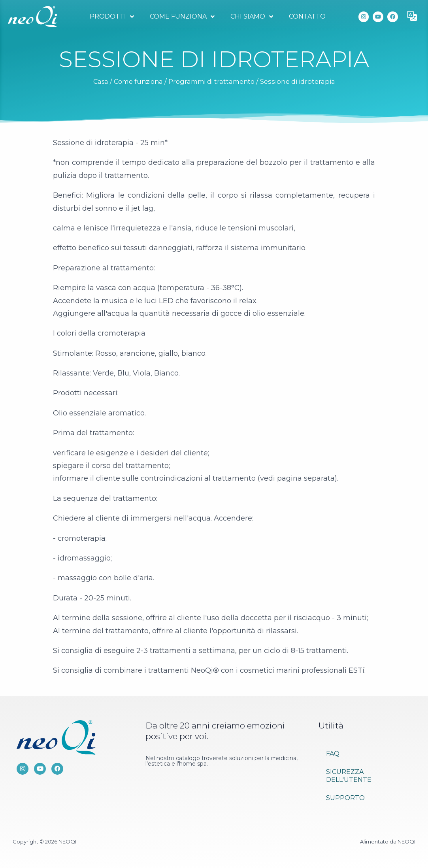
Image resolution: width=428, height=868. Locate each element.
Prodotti (111, 17)
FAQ (333, 754)
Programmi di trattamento (214, 81)
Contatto (307, 16)
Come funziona (182, 17)
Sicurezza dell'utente (349, 776)
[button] (412, 17)
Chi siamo (251, 17)
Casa (97, 81)
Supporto (345, 798)
